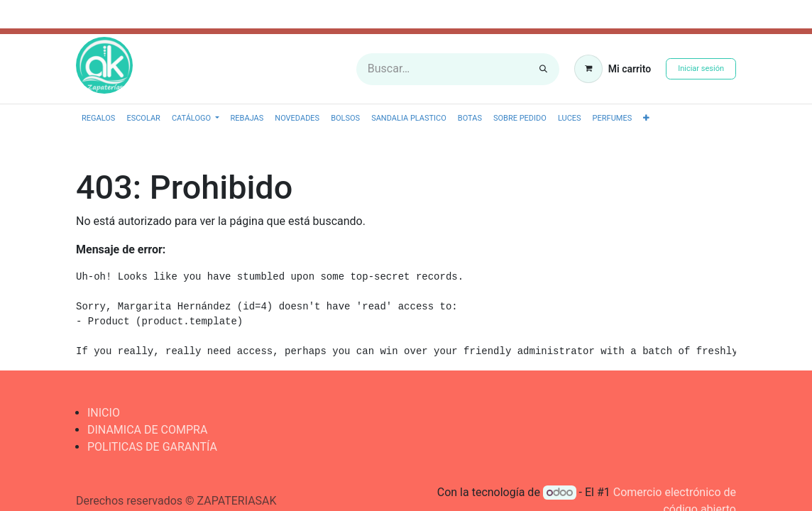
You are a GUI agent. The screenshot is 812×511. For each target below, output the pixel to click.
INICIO (104, 413)
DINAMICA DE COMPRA (147, 430)
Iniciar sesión (701, 68)
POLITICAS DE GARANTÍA (152, 447)
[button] (646, 119)
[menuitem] (98, 119)
